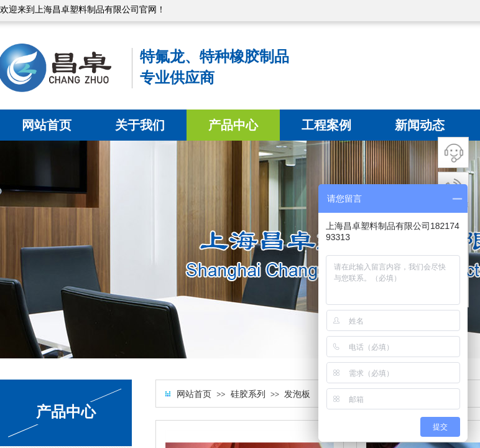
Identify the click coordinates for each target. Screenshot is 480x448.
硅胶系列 (248, 394)
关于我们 (140, 125)
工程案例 (326, 125)
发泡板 (297, 394)
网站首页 (47, 125)
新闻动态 (420, 125)
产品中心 (233, 125)
